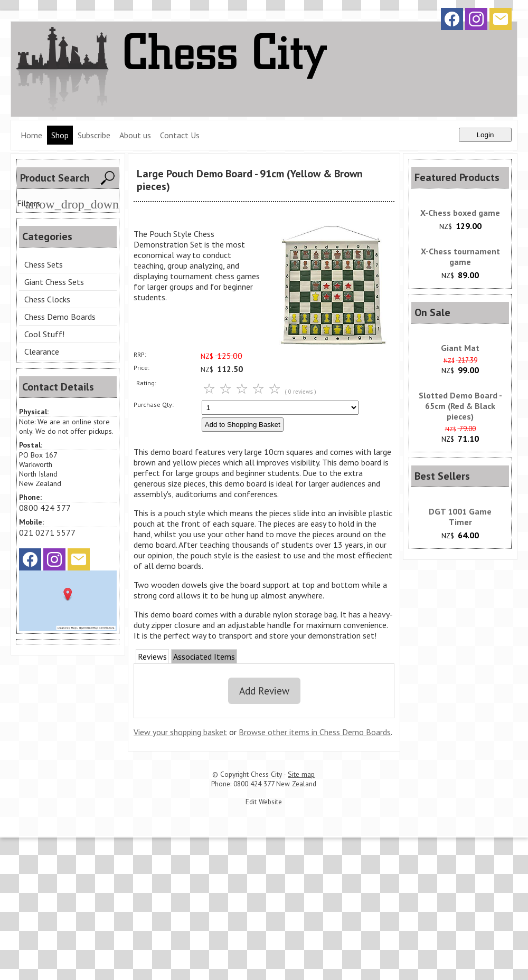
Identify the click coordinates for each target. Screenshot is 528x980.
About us (135, 135)
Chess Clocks (47, 299)
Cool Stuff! (44, 334)
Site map (301, 774)
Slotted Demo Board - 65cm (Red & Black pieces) (460, 406)
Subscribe (94, 135)
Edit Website (264, 802)
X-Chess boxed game (460, 213)
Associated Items (204, 656)
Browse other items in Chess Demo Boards (315, 732)
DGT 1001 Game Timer (460, 517)
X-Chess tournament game (460, 256)
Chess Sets (44, 264)
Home (31, 135)
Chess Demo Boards (60, 317)
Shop (60, 135)
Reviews (152, 656)
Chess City (266, 774)
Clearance (42, 351)
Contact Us (180, 135)
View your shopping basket (180, 732)
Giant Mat (460, 348)
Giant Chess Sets (54, 282)
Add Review (264, 691)
